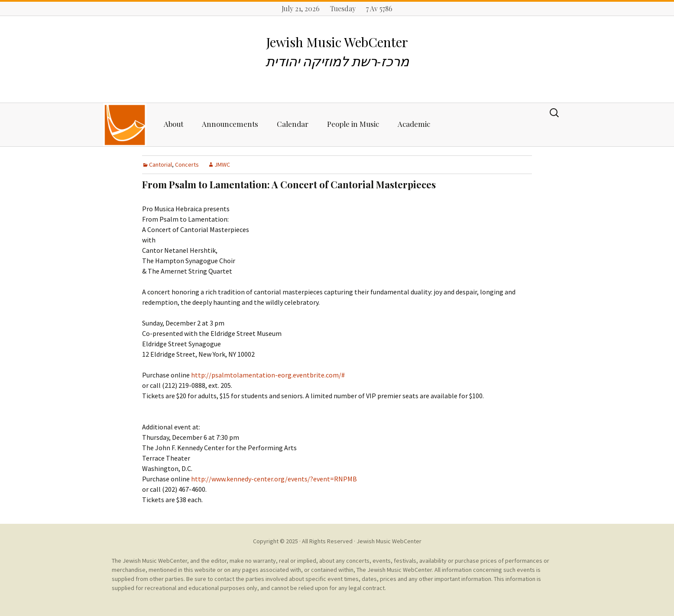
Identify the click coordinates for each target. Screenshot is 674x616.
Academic (414, 124)
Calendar (293, 124)
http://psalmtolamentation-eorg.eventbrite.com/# (268, 375)
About (173, 124)
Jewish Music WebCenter (389, 541)
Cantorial (160, 164)
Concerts (187, 164)
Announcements (230, 124)
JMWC (222, 164)
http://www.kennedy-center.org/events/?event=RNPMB (274, 479)
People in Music (353, 124)
